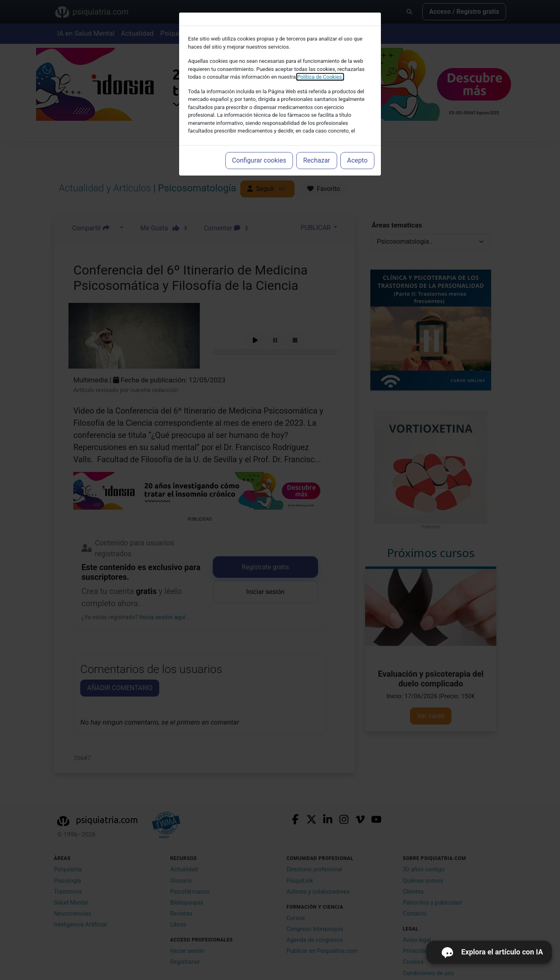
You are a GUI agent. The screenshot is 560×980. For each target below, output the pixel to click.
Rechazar (316, 160)
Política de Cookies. (320, 77)
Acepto (357, 160)
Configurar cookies (259, 160)
